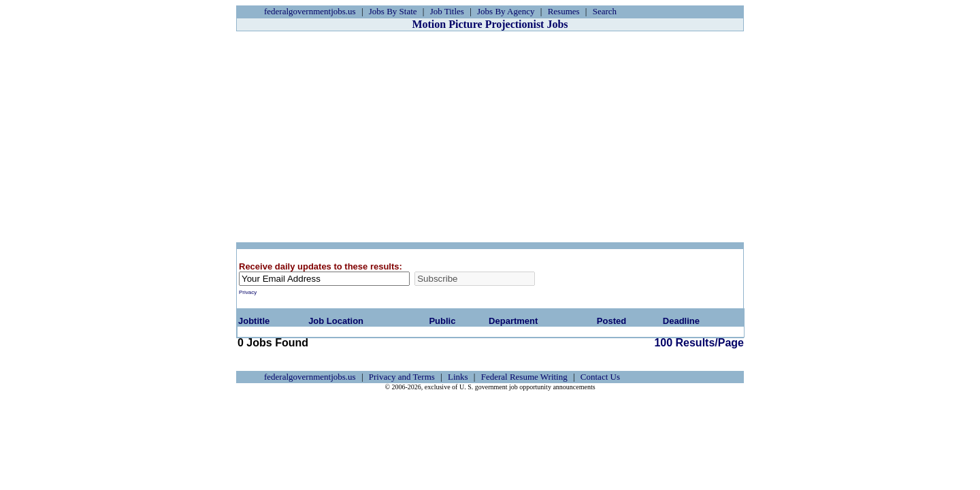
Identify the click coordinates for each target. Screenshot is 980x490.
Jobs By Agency (506, 11)
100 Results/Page (465, 343)
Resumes (564, 11)
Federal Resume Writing (524, 377)
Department (513, 321)
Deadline (681, 321)
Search (605, 11)
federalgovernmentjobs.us (310, 11)
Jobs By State (393, 11)
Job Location (336, 321)
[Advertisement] (490, 137)
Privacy (248, 292)
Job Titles (447, 11)
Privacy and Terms (402, 377)
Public (442, 321)
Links (458, 377)
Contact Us (600, 377)
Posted (611, 321)
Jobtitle (254, 321)
